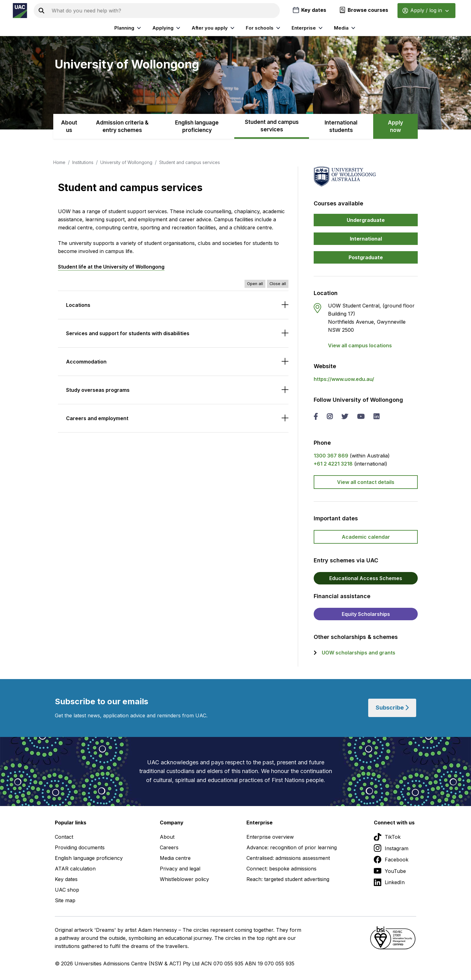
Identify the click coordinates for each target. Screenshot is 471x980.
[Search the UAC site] (164, 11)
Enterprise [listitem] (308, 28)
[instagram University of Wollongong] (330, 417)
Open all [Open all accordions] (255, 284)
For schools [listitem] (264, 28)
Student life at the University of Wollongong (111, 267)
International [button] (366, 239)
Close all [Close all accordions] (278, 284)
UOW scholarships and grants (359, 653)
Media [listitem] (345, 28)
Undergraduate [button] (366, 220)
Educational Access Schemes (366, 578)
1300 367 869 (331, 456)
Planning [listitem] (128, 28)
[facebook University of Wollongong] (316, 417)
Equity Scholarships (366, 614)
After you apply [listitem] (214, 28)
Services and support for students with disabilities (128, 333)
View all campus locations (360, 345)
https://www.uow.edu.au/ (344, 379)
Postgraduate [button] (366, 257)
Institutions (83, 162)
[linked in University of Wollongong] (376, 417)
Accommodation (86, 362)
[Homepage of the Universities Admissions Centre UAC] (20, 11)
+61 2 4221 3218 (333, 464)
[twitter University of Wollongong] (345, 417)
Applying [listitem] (167, 28)
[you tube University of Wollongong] (361, 417)
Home (59, 162)
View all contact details (366, 482)
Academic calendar (366, 537)
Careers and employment (97, 418)
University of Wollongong (126, 162)
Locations (78, 305)
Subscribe (392, 708)
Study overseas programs (98, 390)
